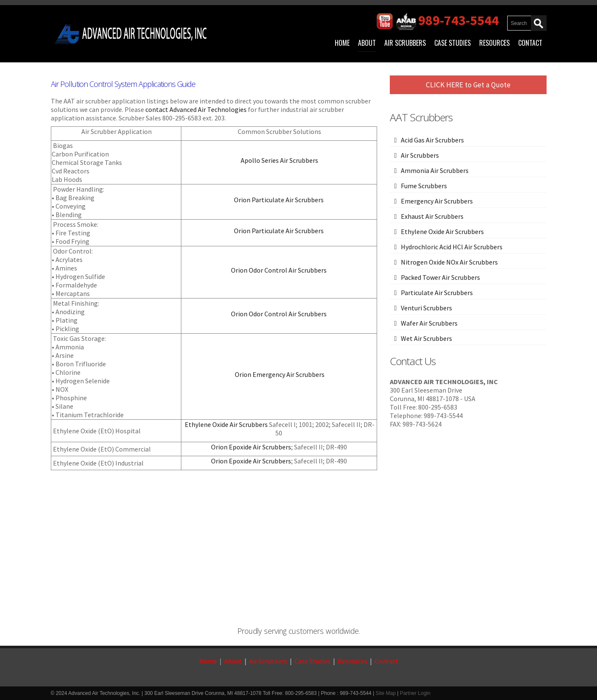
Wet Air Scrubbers (426, 338)
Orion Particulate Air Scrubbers (279, 200)
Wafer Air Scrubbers (429, 323)
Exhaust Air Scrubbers (432, 216)
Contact (530, 43)
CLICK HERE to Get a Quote (468, 85)
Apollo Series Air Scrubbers (279, 160)
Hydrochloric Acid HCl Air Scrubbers (452, 247)
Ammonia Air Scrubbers (435, 170)
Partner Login (415, 693)
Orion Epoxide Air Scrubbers (251, 447)
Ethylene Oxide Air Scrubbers (226, 424)
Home (342, 43)
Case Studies (453, 43)
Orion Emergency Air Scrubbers (279, 374)
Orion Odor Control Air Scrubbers (279, 270)
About (367, 43)
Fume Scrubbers (424, 186)
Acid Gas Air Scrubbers (432, 140)
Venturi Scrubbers (426, 308)
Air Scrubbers (405, 43)
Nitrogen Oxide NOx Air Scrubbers (449, 262)
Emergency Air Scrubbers (437, 201)
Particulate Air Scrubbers (437, 293)
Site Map (385, 693)
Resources (494, 43)
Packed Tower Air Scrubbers (440, 277)
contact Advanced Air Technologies (196, 109)
